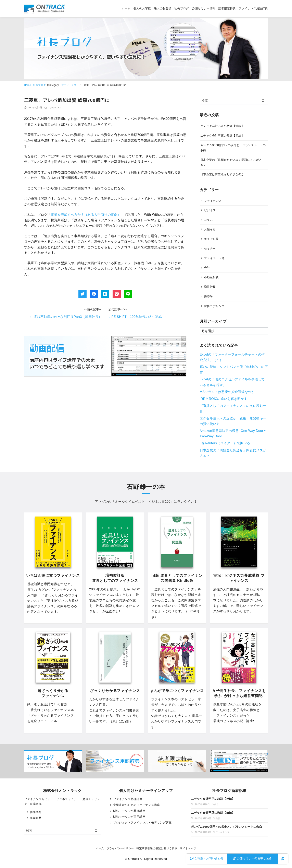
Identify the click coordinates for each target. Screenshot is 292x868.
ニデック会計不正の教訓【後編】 (222, 126)
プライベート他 (214, 258)
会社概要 (36, 812)
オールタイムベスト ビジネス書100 (143, 502)
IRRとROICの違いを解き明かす (224, 399)
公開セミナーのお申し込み (252, 858)
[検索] (234, 101)
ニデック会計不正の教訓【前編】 (222, 136)
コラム (208, 220)
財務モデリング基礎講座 (129, 811)
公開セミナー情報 (204, 8)
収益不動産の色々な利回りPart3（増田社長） (66, 317)
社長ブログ (182, 8)
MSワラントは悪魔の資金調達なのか (227, 392)
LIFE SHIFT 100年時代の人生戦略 (137, 317)
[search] (263, 101)
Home (28, 85)
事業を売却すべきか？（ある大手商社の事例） (86, 215)
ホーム (126, 8)
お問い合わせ (207, 858)
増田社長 (210, 287)
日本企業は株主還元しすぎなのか (222, 174)
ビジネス (210, 210)
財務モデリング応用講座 (129, 817)
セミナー (210, 248)
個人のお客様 (142, 8)
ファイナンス (69, 85)
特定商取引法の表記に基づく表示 (157, 848)
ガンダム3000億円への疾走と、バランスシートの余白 (227, 827)
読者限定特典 (227, 8)
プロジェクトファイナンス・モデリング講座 (142, 822)
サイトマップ (188, 848)
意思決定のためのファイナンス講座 (137, 805)
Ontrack (134, 859)
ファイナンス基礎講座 (128, 799)
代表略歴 (36, 818)
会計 (207, 268)
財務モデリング (214, 306)
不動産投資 (211, 277)
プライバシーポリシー (120, 848)
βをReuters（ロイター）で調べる (225, 443)
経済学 (208, 297)
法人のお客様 (163, 8)
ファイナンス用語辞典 (253, 8)
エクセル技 (211, 239)
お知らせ (210, 229)
